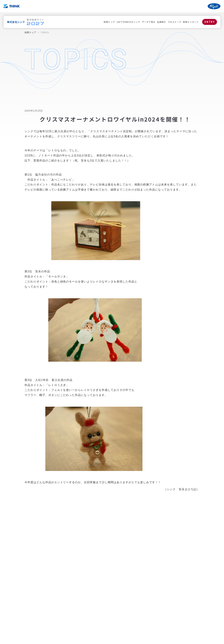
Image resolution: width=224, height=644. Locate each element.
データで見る (149, 22)
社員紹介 (161, 22)
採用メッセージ (191, 22)
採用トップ (109, 22)
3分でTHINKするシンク (128, 22)
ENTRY (210, 22)
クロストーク (175, 22)
